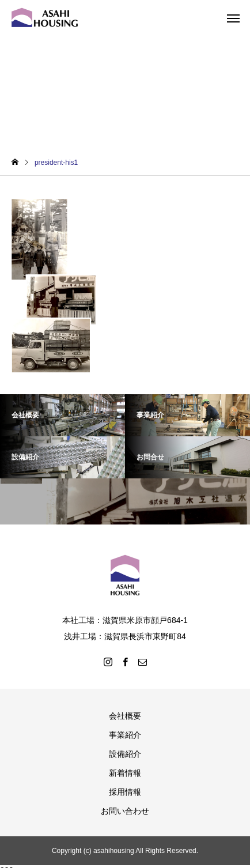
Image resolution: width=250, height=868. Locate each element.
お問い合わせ (125, 811)
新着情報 (125, 773)
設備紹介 (125, 754)
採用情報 (125, 792)
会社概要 (125, 716)
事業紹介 (125, 735)
